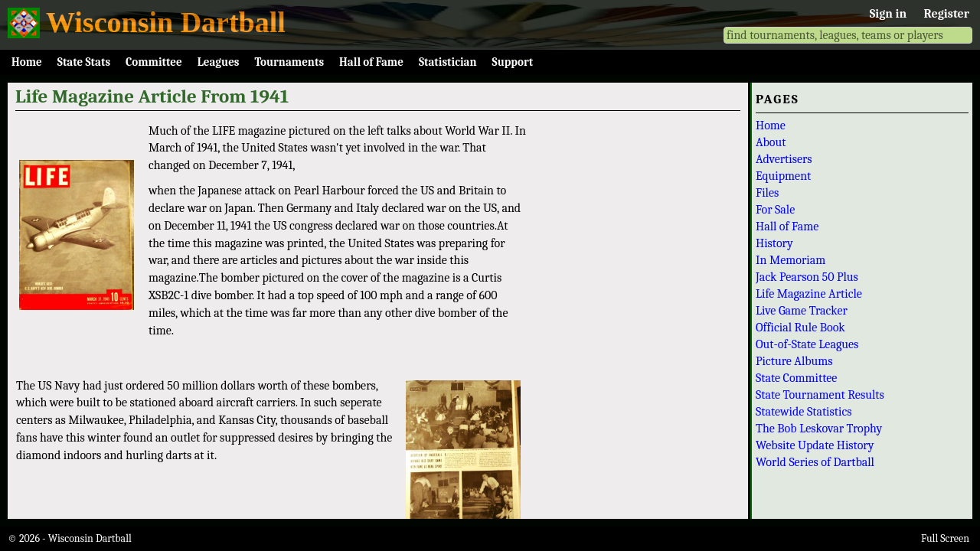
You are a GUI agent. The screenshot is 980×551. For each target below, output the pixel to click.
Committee (154, 62)
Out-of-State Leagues (807, 344)
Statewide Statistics (804, 412)
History (774, 243)
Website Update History (815, 445)
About (771, 142)
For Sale (775, 210)
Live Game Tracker (802, 311)
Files (767, 193)
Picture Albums (794, 361)
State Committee (796, 378)
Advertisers (784, 159)
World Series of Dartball (815, 462)
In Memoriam (791, 260)
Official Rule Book (800, 328)
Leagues (219, 62)
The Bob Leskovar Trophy (819, 429)
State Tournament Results (820, 395)
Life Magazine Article (809, 294)
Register (947, 14)
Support (513, 62)
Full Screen (945, 538)
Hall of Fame (371, 62)
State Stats (84, 62)
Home (27, 62)
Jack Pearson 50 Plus (807, 277)
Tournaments (289, 62)
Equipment (783, 176)
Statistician (448, 62)
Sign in (888, 14)
